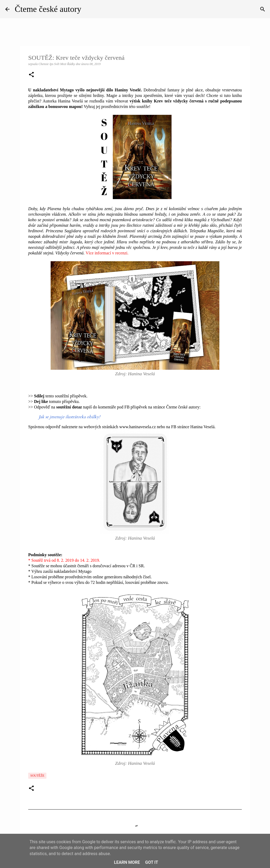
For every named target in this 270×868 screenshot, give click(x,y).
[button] (31, 75)
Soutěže (37, 776)
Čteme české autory (48, 9)
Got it (151, 862)
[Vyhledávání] (263, 9)
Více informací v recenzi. (107, 253)
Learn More (127, 862)
